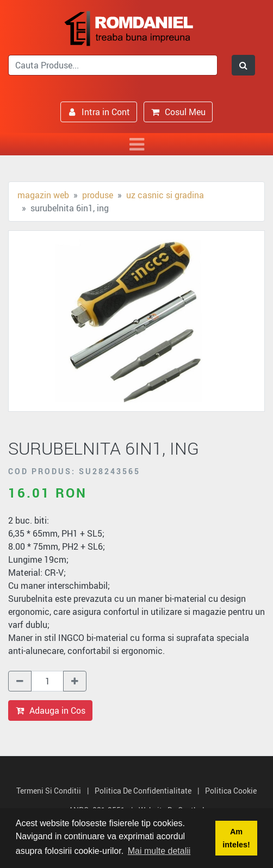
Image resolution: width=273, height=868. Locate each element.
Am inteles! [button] (236, 838)
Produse (98, 195)
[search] (113, 65)
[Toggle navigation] (136, 144)
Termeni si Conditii (49, 791)
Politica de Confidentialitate (143, 791)
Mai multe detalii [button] (159, 851)
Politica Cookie (231, 791)
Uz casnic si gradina (165, 195)
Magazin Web (43, 195)
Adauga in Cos (50, 710)
